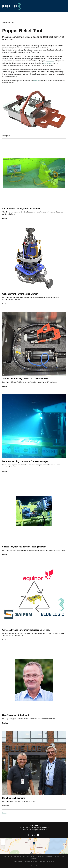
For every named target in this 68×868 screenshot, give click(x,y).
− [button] (3, 844)
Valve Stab (16, 856)
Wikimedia (62, 853)
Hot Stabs (7, 856)
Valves (57, 856)
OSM (66, 853)
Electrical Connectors (29, 856)
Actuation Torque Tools (45, 856)
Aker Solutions (48, 63)
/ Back (4, 813)
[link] (28, 835)
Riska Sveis (50, 61)
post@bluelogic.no (41, 830)
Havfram (36, 80)
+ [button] (3, 841)
